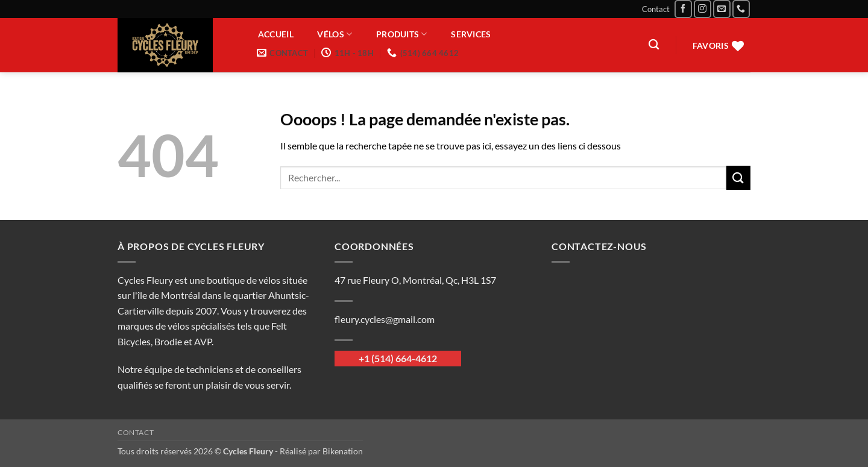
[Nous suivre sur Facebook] (683, 9)
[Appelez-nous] (741, 9)
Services (471, 34)
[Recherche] (654, 45)
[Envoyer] (738, 177)
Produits (402, 34)
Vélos (335, 34)
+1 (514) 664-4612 (398, 358)
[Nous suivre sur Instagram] (703, 9)
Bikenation (343, 451)
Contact (656, 9)
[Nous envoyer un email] (722, 9)
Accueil (276, 34)
